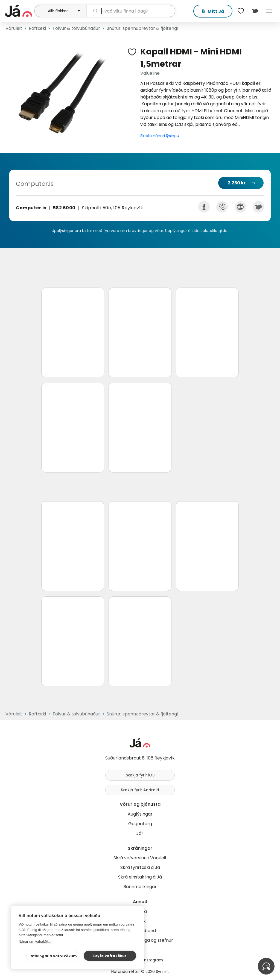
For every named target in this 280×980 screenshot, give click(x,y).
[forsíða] (19, 11)
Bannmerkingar (140, 887)
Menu (269, 11)
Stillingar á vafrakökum (54, 956)
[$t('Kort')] (255, 11)
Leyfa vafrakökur (110, 956)
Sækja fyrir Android (140, 790)
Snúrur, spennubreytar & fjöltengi (142, 28)
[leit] (131, 11)
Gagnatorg (140, 824)
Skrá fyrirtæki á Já (140, 867)
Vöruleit (14, 28)
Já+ (140, 833)
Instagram (153, 960)
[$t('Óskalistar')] (241, 11)
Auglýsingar (140, 814)
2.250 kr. (237, 183)
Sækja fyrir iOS (140, 775)
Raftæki (37, 28)
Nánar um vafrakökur (35, 942)
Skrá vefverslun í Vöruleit (140, 858)
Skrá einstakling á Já (140, 877)
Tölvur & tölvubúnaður (76, 28)
